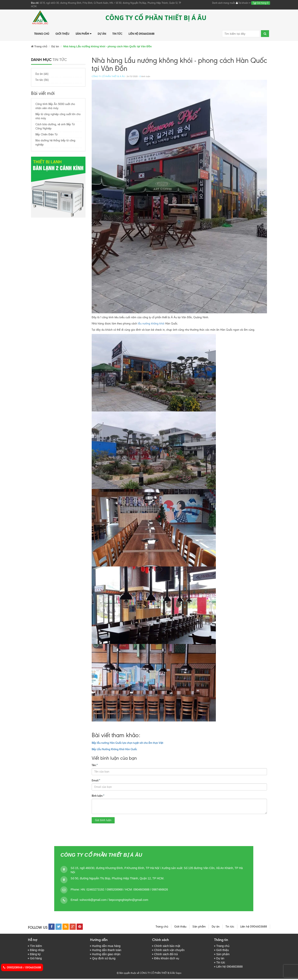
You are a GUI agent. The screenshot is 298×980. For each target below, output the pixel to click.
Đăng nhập (37, 950)
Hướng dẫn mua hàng (106, 946)
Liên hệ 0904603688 (141, 34)
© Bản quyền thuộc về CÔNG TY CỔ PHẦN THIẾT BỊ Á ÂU (146, 974)
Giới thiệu (62, 34)
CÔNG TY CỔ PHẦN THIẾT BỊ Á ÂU (108, 76)
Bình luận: (98, 795)
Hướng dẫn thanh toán (107, 950)
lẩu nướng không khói (151, 324)
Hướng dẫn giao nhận (106, 955)
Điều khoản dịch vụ (167, 959)
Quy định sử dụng (104, 959)
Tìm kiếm (36, 946)
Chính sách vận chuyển (169, 950)
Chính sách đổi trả (166, 955)
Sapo (179, 974)
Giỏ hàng (261, 3)
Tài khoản (243, 3)
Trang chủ (42, 34)
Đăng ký (35, 955)
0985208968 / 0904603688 (22, 967)
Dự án (102, 34)
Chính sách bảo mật (167, 946)
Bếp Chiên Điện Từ (46, 134)
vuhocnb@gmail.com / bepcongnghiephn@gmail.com (114, 900)
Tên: (95, 765)
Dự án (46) (42, 74)
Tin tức (117, 34)
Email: (96, 780)
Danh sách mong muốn (224, 3)
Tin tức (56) (42, 80)
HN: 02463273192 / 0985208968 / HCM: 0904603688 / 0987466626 (124, 889)
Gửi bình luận (103, 820)
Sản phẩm (84, 34)
